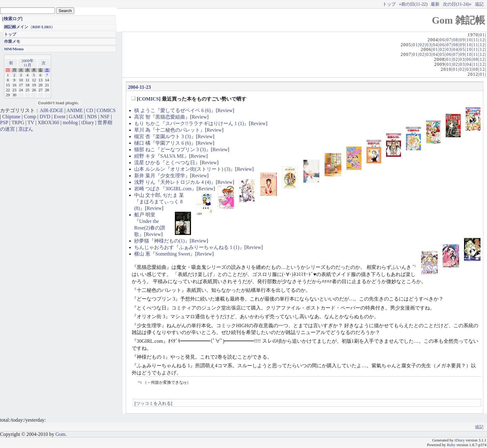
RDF (36, 27)
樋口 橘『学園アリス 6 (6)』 (165, 143)
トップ (389, 4)
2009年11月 (27, 63)
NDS (92, 117)
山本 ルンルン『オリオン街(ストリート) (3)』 (185, 169)
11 (476, 40)
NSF (105, 117)
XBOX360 (48, 122)
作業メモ (12, 41)
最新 (435, 4)
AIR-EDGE (52, 110)
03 (429, 45)
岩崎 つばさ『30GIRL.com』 (165, 189)
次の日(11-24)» (457, 4)
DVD (45, 117)
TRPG (18, 122)
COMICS (149, 99)
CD (90, 110)
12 (482, 40)
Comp (30, 117)
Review (225, 110)
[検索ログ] (12, 19)
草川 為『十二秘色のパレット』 (170, 130)
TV (31, 122)
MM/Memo (14, 49)
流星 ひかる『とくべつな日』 (167, 163)
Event (59, 117)
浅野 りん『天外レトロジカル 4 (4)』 (175, 182)
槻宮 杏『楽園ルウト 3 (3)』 (165, 136)
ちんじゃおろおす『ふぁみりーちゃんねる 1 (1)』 (189, 247)
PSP (4, 122)
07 (449, 40)
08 (455, 40)
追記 (479, 4)
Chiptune (11, 117)
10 (469, 40)
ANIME (75, 110)
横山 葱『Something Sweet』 (165, 254)
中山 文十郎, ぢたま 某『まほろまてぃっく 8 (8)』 (159, 202)
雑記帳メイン (16, 27)
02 (422, 45)
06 (442, 40)
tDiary (88, 122)
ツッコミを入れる (153, 403)
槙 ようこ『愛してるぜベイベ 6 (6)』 (175, 110)
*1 (414, 266)
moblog (70, 122)
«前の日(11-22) (413, 4)
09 (462, 40)
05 (462, 49)
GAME (76, 117)
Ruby (451, 445)
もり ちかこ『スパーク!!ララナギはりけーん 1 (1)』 (191, 123)
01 (482, 35)
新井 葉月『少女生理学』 (162, 176)
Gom (60, 434)
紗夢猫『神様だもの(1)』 (162, 241)
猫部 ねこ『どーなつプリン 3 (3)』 (173, 149)
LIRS (46, 27)
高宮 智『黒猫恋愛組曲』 (162, 117)
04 (436, 45)
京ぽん (26, 129)
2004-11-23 (139, 87)
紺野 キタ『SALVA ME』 (162, 156)
